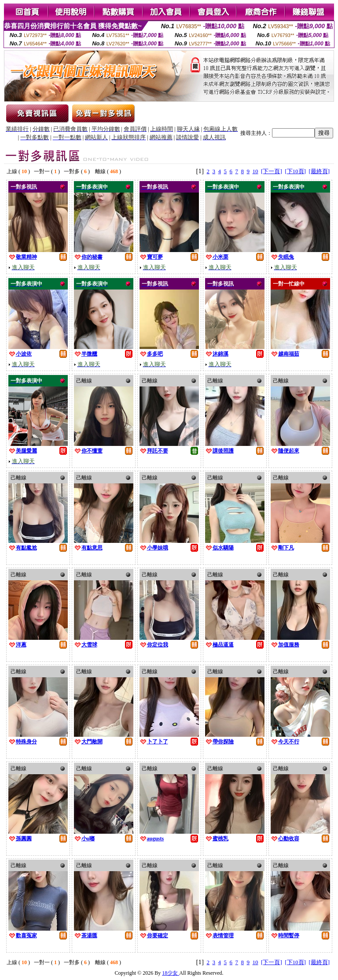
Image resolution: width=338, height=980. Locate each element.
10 (255, 171)
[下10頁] (295, 171)
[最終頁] (319, 171)
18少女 (171, 973)
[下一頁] (272, 171)
